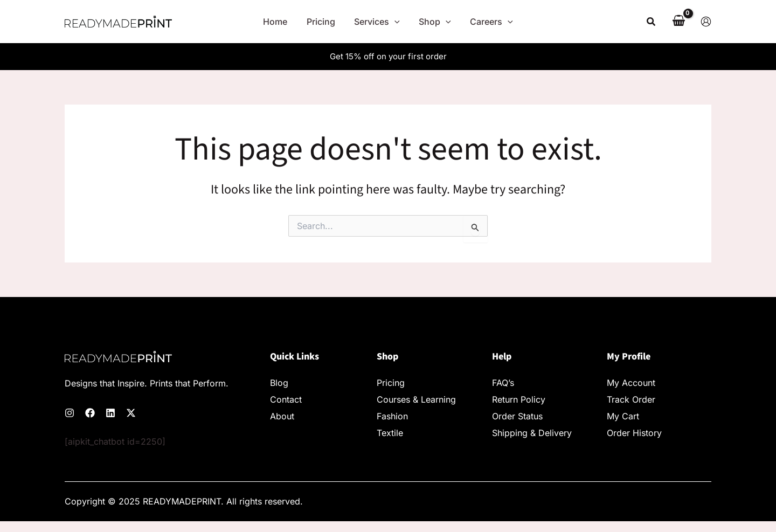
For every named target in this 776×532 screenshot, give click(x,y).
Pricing (391, 383)
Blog (279, 383)
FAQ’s (503, 383)
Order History (634, 433)
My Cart (623, 416)
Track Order (631, 399)
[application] (394, 22)
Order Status (517, 416)
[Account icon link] (706, 22)
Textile (390, 433)
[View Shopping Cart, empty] (678, 22)
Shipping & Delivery (532, 433)
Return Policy (519, 399)
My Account (631, 383)
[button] (652, 22)
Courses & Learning (416, 399)
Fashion (392, 416)
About (282, 416)
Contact (286, 399)
